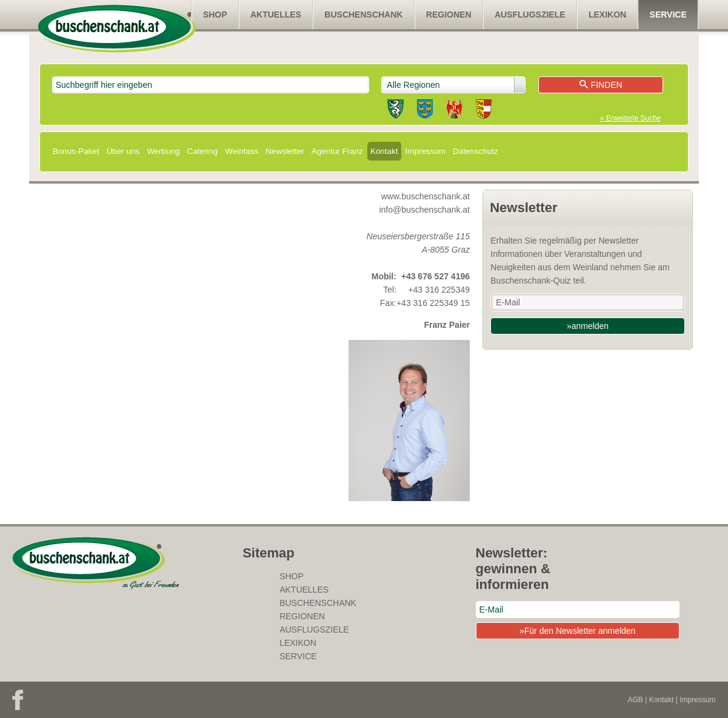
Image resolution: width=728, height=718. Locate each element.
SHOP (215, 15)
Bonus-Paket (76, 151)
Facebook (18, 700)
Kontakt (384, 151)
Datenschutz (476, 151)
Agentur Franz (337, 151)
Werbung (163, 151)
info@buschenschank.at (424, 210)
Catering (202, 151)
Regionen (449, 15)
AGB (636, 700)
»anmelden (588, 326)
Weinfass (242, 151)
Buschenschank (363, 15)
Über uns (123, 151)
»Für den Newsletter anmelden (577, 631)
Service (668, 15)
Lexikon (607, 15)
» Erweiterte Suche (630, 118)
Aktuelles (276, 15)
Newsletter (285, 151)
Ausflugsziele (530, 15)
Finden (601, 85)
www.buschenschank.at (426, 196)
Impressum (426, 151)
